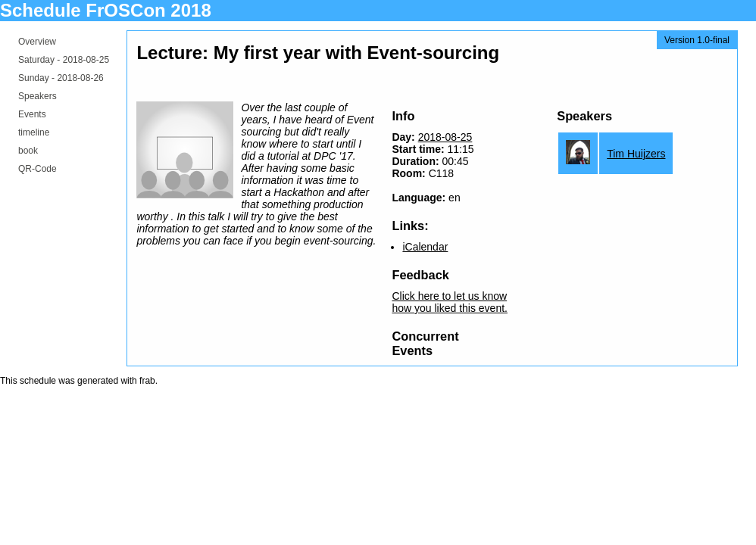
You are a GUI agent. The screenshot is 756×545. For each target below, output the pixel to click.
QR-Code (37, 169)
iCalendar (425, 247)
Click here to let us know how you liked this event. (450, 302)
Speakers (37, 96)
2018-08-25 (445, 137)
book (28, 151)
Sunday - (61, 78)
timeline (34, 132)
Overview (37, 42)
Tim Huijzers (636, 154)
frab (147, 381)
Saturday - (64, 60)
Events (32, 114)
